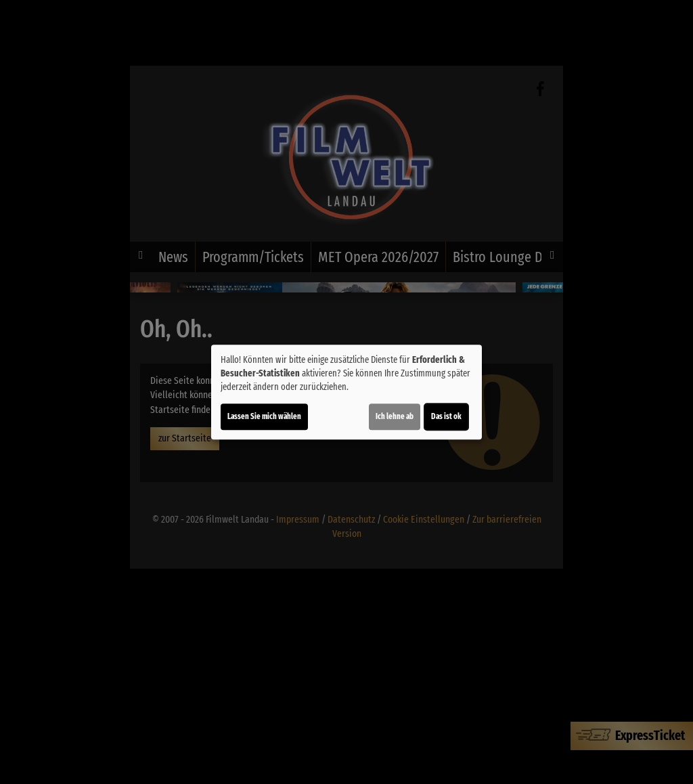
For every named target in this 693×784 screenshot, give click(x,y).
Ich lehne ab (395, 416)
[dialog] (346, 392)
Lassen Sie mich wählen (264, 416)
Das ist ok (446, 416)
